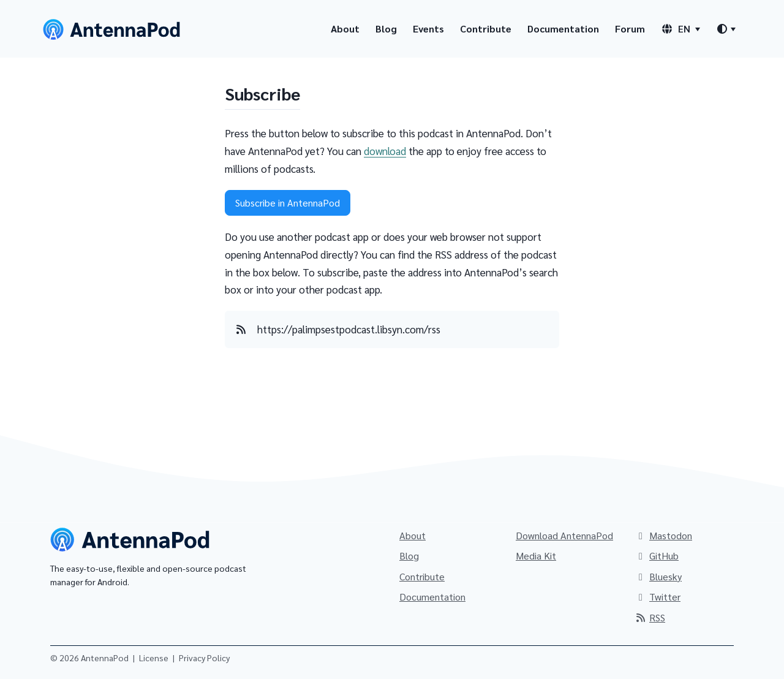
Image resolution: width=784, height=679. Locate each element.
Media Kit (536, 556)
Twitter (658, 597)
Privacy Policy (204, 658)
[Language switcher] (680, 29)
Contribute (486, 28)
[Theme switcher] (726, 29)
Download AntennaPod (564, 535)
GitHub (657, 556)
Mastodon (663, 535)
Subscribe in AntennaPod (288, 203)
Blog (386, 28)
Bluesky (658, 576)
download (385, 151)
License (154, 658)
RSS (650, 617)
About (345, 28)
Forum (630, 28)
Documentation (563, 28)
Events (428, 28)
